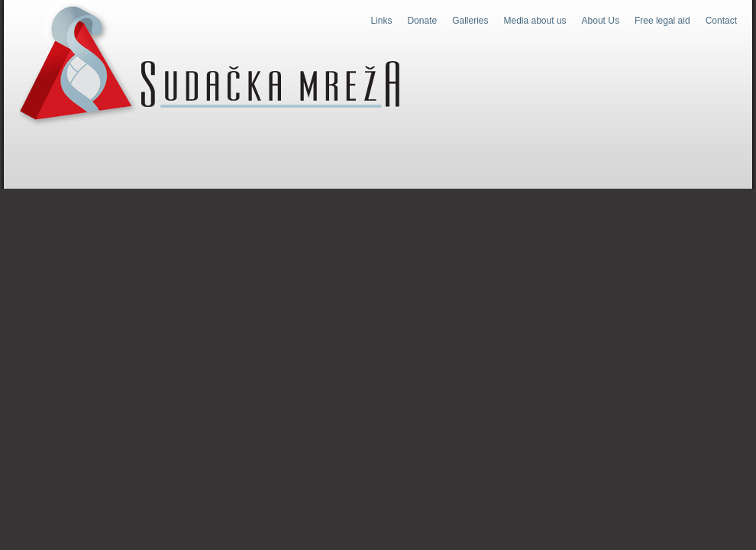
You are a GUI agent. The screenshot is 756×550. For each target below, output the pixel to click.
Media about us (535, 21)
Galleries (470, 21)
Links (381, 21)
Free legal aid (662, 21)
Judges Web (210, 64)
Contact (721, 21)
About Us (601, 21)
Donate (422, 21)
